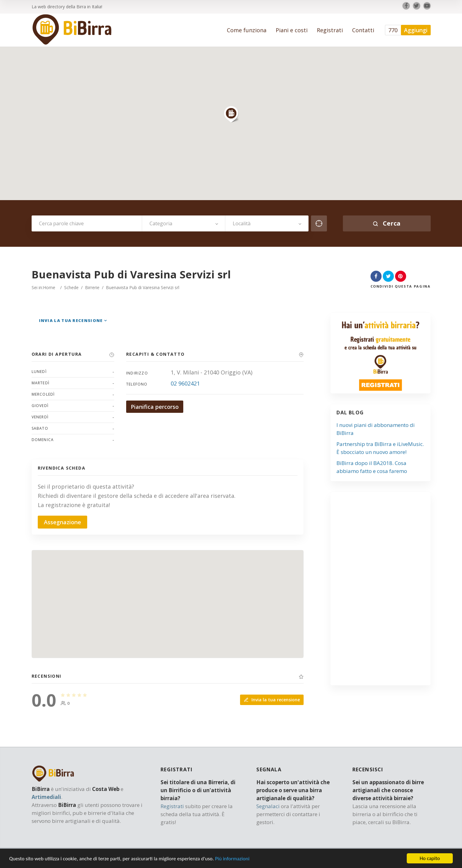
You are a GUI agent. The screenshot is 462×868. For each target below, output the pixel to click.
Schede (71, 287)
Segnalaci (268, 806)
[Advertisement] (384, 591)
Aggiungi (416, 30)
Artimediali (46, 797)
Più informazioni (232, 859)
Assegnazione (62, 522)
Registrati (330, 30)
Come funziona (247, 30)
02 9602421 (185, 383)
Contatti (363, 30)
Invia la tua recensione (71, 320)
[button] (231, 114)
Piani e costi (292, 30)
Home (49, 287)
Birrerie (92, 287)
